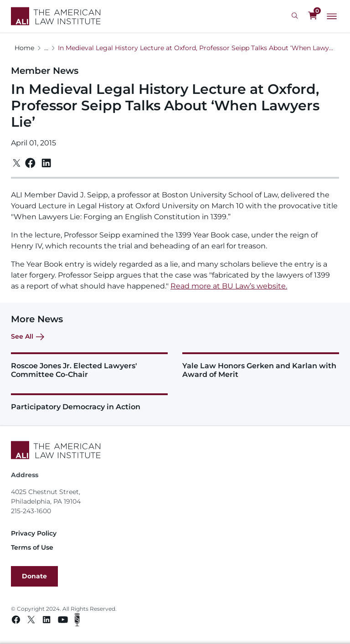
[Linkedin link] (46, 621)
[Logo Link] (56, 16)
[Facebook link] (16, 621)
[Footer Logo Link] (175, 450)
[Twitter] (17, 163)
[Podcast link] (77, 621)
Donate (34, 576)
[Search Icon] (296, 16)
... (46, 48)
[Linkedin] (46, 163)
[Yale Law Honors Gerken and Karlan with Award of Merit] (261, 366)
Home (24, 48)
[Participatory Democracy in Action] (89, 402)
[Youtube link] (63, 621)
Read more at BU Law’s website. (229, 286)
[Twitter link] (31, 621)
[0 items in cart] (313, 16)
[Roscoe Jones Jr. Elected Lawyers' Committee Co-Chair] (89, 366)
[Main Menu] (332, 16)
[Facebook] (30, 163)
